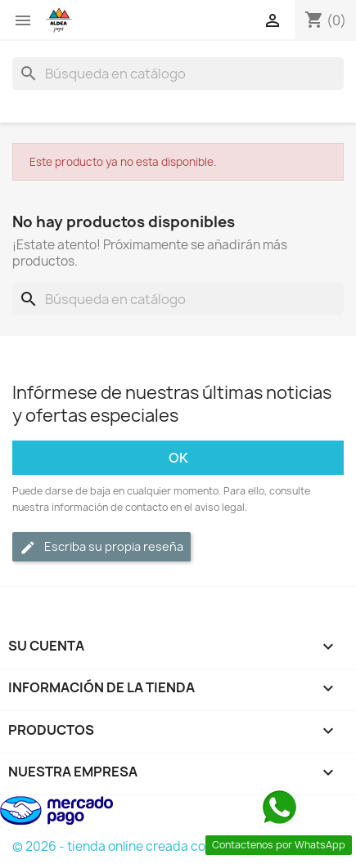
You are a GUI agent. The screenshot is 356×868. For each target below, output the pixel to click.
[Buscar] (178, 74)
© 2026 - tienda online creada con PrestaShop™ (154, 846)
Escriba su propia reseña (101, 547)
